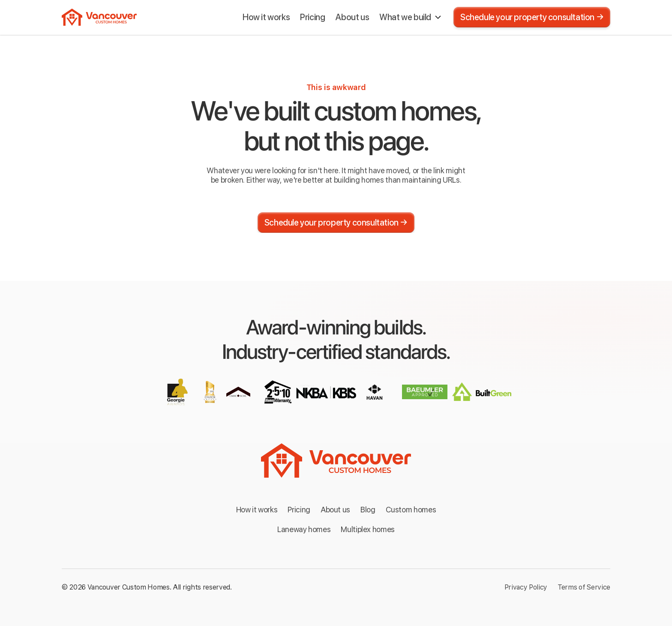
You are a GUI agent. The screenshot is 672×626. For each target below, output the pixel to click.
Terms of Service (584, 587)
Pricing (299, 510)
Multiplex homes (368, 529)
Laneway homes (304, 529)
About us (335, 510)
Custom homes (411, 510)
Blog (368, 510)
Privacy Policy (526, 587)
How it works (257, 510)
